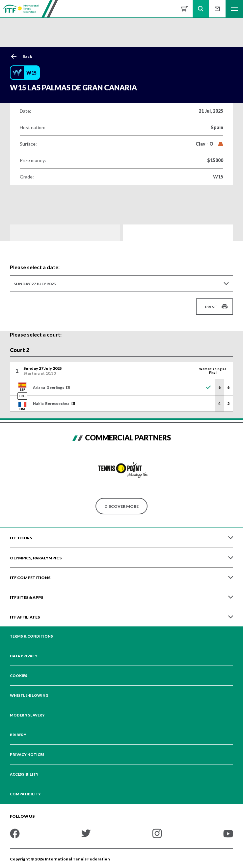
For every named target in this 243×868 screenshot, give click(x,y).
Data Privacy (24, 656)
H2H (22, 396)
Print (211, 307)
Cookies (19, 676)
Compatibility (25, 794)
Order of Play (178, 233)
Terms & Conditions (31, 636)
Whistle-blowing (29, 695)
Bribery (18, 735)
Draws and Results (65, 233)
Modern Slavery (27, 715)
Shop (184, 9)
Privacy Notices (27, 755)
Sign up (217, 9)
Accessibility (24, 774)
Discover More (121, 506)
